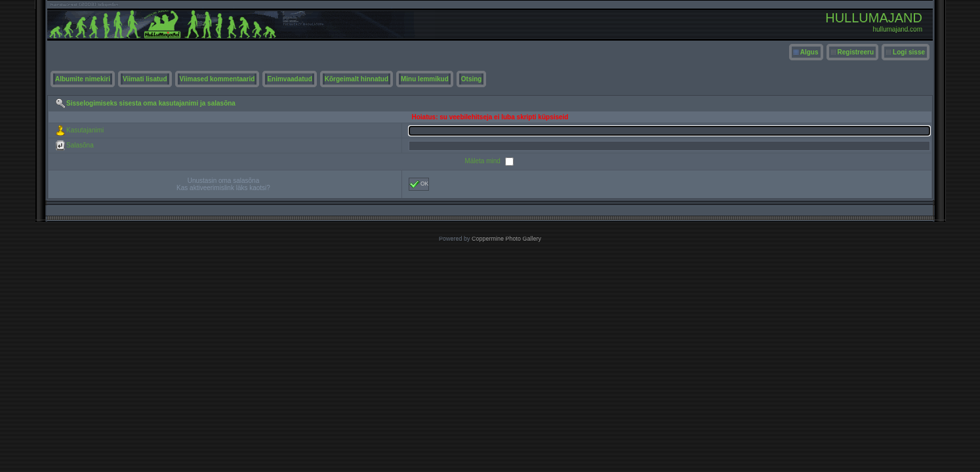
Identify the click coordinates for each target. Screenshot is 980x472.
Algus (809, 52)
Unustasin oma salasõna (224, 181)
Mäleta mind (483, 161)
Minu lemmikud (425, 79)
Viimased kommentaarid (217, 79)
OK (419, 184)
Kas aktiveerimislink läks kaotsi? (223, 188)
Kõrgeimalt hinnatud (357, 79)
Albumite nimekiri (83, 79)
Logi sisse (909, 52)
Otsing (472, 79)
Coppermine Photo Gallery (506, 239)
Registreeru (856, 52)
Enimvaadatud (289, 79)
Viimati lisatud (145, 79)
